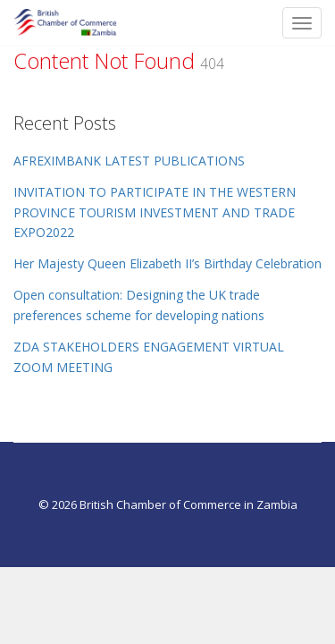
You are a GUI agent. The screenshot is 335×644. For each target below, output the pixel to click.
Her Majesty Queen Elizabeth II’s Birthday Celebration (167, 263)
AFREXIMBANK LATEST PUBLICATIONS (129, 161)
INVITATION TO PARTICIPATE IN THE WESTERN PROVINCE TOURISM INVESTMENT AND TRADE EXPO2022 (155, 212)
